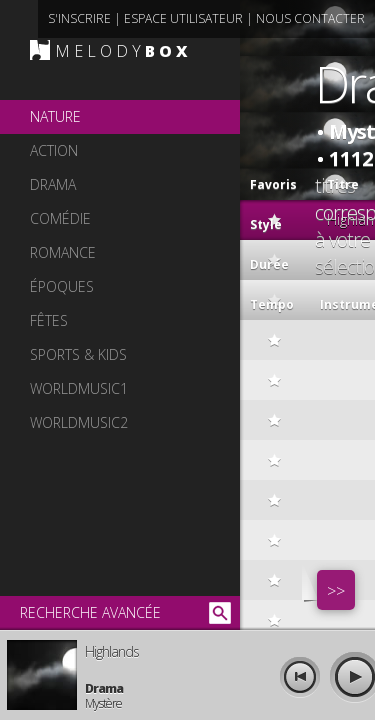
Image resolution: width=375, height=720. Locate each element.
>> (336, 591)
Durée (269, 264)
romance (63, 252)
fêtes (49, 320)
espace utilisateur (183, 18)
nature (55, 116)
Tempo (272, 304)
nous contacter (310, 18)
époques (62, 286)
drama (53, 184)
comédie (60, 218)
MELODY (123, 51)
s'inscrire (79, 18)
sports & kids (78, 354)
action (54, 150)
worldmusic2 (79, 422)
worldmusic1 (79, 388)
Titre (322, 180)
